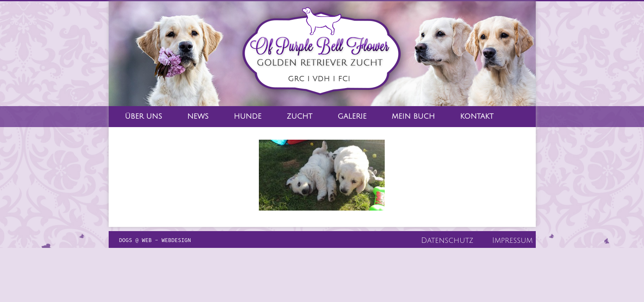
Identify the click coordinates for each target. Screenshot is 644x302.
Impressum (512, 240)
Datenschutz (447, 240)
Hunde (248, 116)
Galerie (352, 116)
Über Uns (144, 116)
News (198, 116)
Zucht (299, 116)
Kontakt (477, 116)
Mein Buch (413, 116)
